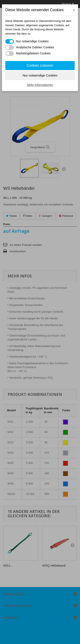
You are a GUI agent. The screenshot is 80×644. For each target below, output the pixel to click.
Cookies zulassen (40, 65)
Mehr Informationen (40, 85)
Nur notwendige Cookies (40, 75)
